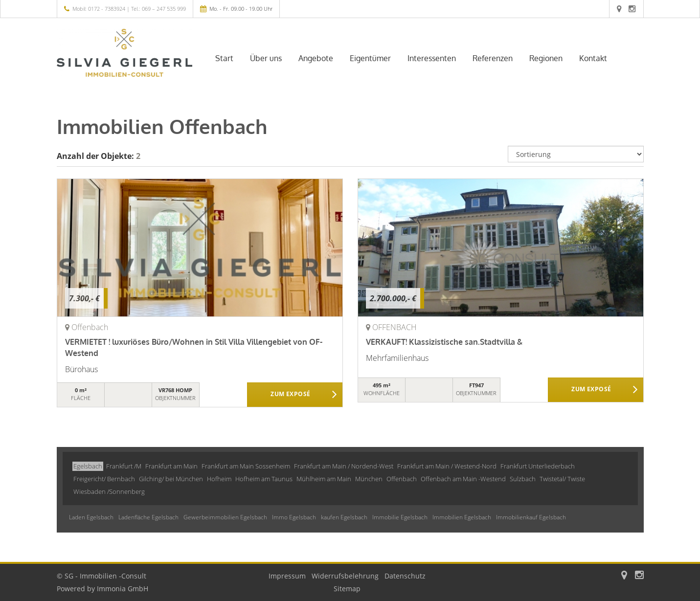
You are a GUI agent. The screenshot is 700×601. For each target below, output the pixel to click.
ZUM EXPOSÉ (290, 395)
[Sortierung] (576, 154)
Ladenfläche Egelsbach (148, 517)
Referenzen (493, 58)
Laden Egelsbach (91, 517)
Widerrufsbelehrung (345, 576)
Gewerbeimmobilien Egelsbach (225, 517)
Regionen (546, 58)
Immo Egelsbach (294, 517)
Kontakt (593, 58)
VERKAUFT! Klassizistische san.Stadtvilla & (444, 342)
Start (224, 58)
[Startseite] (125, 53)
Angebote (316, 58)
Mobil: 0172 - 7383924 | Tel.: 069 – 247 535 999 (129, 9)
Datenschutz (405, 576)
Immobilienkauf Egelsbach (531, 517)
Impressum (287, 576)
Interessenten (432, 58)
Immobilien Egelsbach (462, 517)
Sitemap (347, 589)
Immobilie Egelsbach (400, 517)
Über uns (266, 58)
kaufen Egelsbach (344, 517)
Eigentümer (370, 58)
